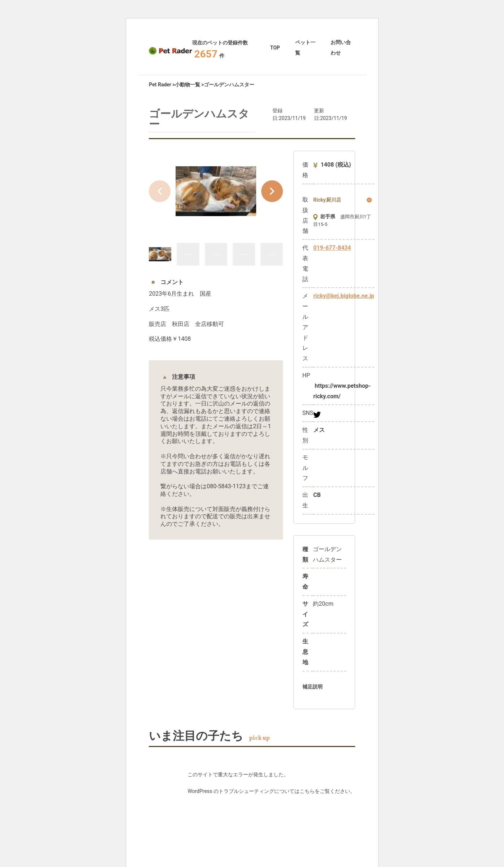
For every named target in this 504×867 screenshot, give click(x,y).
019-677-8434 (332, 248)
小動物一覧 (188, 85)
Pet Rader (160, 85)
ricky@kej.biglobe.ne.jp (344, 296)
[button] (272, 191)
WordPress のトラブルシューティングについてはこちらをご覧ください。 (271, 791)
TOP (275, 48)
